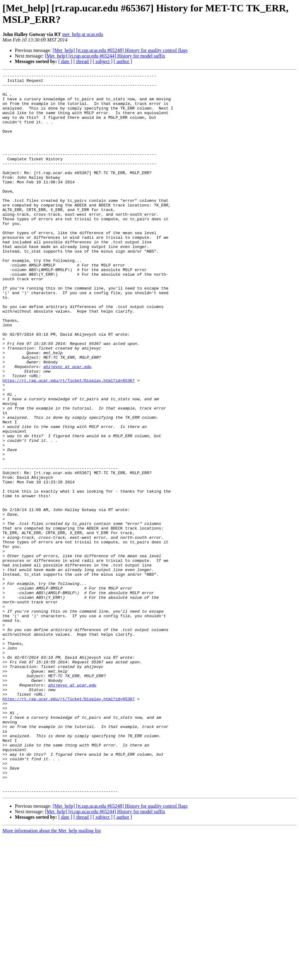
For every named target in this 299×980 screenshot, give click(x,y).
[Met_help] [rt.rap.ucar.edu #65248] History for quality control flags (120, 50)
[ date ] (65, 61)
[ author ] (123, 61)
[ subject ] (103, 61)
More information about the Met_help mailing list (52, 975)
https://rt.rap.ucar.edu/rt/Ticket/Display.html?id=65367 (69, 442)
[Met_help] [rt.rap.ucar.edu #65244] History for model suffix (105, 56)
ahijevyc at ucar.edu (68, 426)
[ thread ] (82, 61)
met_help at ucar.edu (83, 34)
